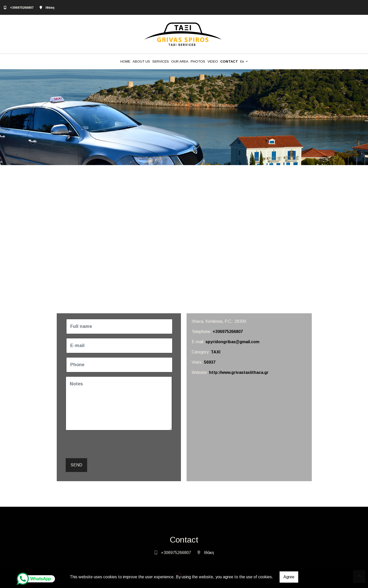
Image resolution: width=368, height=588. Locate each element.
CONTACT (229, 61)
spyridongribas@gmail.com (232, 342)
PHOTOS (198, 61)
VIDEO (213, 61)
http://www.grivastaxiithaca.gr (239, 372)
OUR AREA (180, 61)
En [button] (243, 61)
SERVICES (161, 61)
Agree (289, 577)
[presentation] (106, 444)
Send (76, 465)
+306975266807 (22, 8)
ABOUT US (141, 61)
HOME (125, 61)
